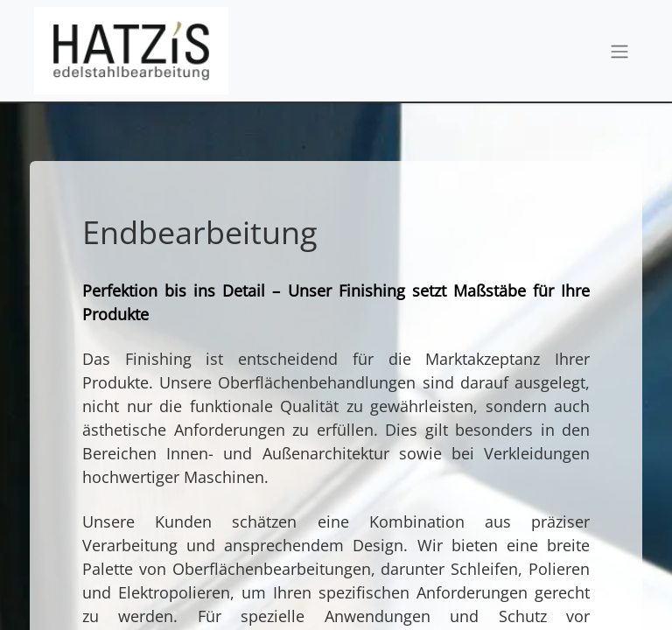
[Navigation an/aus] (619, 51)
